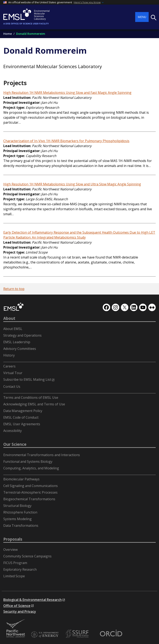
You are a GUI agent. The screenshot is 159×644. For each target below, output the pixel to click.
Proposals (13, 539)
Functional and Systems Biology (28, 462)
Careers (9, 366)
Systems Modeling (17, 519)
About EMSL (13, 329)
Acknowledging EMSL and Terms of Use (34, 404)
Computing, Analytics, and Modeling (31, 468)
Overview (10, 550)
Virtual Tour (13, 373)
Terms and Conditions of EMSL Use (31, 398)
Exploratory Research (20, 569)
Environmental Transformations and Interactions (42, 455)
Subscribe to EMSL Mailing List (27, 379)
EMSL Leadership (17, 342)
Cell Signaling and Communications (31, 486)
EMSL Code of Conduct (21, 417)
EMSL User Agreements (22, 424)
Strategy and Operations (22, 335)
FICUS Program (15, 563)
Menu (142, 17)
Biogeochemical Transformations (29, 499)
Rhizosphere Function (20, 512)
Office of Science (17, 606)
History (9, 355)
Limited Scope (14, 576)
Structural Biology (17, 506)
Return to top (14, 289)
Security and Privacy (20, 611)
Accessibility (13, 431)
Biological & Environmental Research (33, 600)
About (9, 318)
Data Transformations (21, 526)
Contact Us (12, 387)
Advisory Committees (20, 349)
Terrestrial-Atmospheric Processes (30, 492)
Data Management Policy (23, 411)
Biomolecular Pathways (21, 479)
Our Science (15, 444)
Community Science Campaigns (27, 556)
